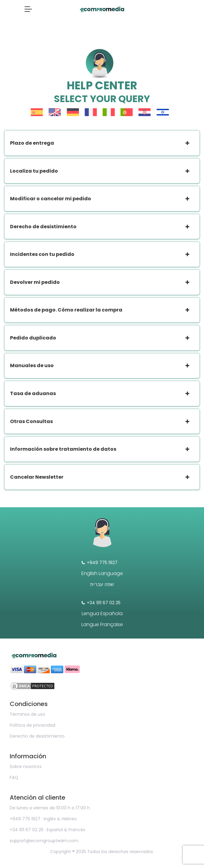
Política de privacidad (32, 725)
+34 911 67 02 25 (101, 603)
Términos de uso (27, 714)
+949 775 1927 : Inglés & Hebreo (43, 819)
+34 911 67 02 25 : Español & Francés (48, 830)
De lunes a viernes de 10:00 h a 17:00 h (50, 808)
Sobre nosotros (26, 766)
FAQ (14, 777)
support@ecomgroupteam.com (44, 841)
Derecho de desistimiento (37, 736)
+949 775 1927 (99, 563)
